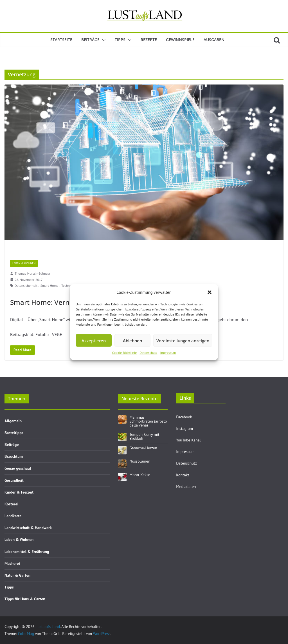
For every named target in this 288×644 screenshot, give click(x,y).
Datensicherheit (26, 286)
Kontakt (183, 475)
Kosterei (11, 504)
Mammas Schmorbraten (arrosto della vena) (148, 421)
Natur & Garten (17, 575)
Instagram (184, 428)
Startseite (61, 40)
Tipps (120, 40)
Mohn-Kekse (140, 475)
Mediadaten (186, 487)
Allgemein (13, 421)
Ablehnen (132, 340)
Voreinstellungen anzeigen (183, 340)
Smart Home (49, 286)
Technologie (70, 286)
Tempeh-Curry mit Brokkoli (144, 436)
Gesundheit (14, 480)
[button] (210, 292)
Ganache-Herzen (143, 448)
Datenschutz (148, 353)
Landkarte (13, 516)
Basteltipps (14, 433)
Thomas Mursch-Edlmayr (32, 273)
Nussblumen (140, 461)
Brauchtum (14, 456)
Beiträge (90, 40)
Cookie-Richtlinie (124, 353)
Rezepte (149, 40)
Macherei (12, 563)
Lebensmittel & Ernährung (27, 552)
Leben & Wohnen (24, 263)
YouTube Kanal (188, 440)
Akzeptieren (94, 340)
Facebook (184, 417)
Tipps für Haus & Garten (25, 599)
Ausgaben (214, 40)
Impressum (168, 353)
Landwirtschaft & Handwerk (28, 528)
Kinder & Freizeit (19, 492)
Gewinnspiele (180, 40)
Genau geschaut (18, 468)
